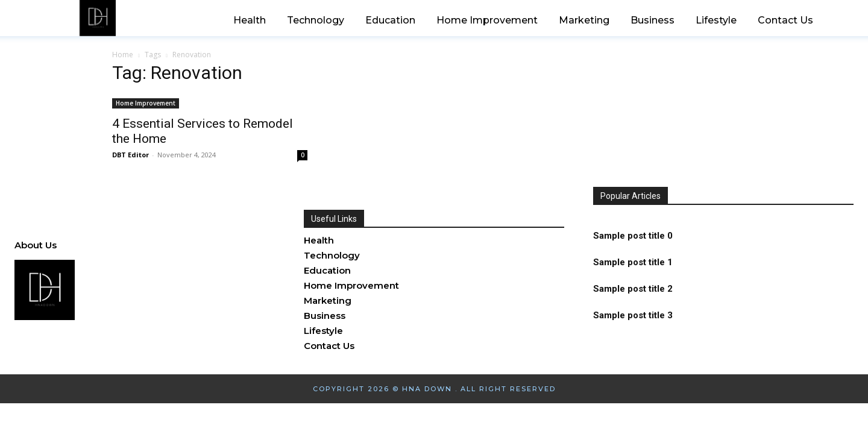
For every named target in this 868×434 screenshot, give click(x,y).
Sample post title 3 (633, 315)
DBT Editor (131, 155)
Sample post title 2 (633, 289)
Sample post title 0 (633, 236)
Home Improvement (146, 103)
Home (123, 55)
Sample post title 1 (633, 262)
